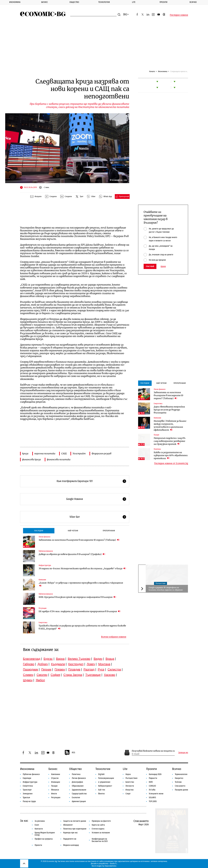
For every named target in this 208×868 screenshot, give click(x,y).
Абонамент (68, 825)
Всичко (177, 769)
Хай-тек (102, 790)
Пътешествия (160, 583)
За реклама (40, 821)
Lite (134, 2)
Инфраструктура (45, 565)
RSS (70, 753)
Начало (152, 71)
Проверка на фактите (101, 821)
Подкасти (153, 778)
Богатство (130, 782)
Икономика (15, 2)
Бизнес (45, 2)
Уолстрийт (79, 454)
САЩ (64, 454)
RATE (151, 782)
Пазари (156, 435)
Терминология (181, 774)
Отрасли (55, 778)
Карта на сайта (98, 825)
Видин (98, 659)
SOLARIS (152, 798)
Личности (130, 786)
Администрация (79, 801)
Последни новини (179, 15)
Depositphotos (111, 866)
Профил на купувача (44, 839)
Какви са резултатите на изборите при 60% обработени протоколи (171, 455)
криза (25, 454)
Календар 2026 (155, 774)
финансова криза (32, 459)
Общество (74, 2)
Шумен (28, 680)
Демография (77, 782)
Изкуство (129, 790)
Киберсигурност (105, 786)
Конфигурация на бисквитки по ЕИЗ (100, 840)
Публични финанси (46, 551)
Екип (37, 825)
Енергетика (43, 623)
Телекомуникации (106, 778)
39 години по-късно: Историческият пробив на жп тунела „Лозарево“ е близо (82, 568)
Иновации (56, 782)
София (55, 675)
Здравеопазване (79, 790)
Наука (128, 774)
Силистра (114, 669)
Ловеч (91, 664)
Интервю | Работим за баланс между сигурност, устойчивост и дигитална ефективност (170, 425)
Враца (110, 659)
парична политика (45, 454)
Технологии (104, 2)
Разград (89, 669)
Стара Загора (73, 675)
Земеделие (28, 794)
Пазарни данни (181, 790)
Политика (157, 449)
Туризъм (26, 798)
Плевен (60, 669)
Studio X (113, 863)
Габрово (29, 664)
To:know (178, 782)
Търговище (93, 675)
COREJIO (152, 786)
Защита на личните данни (75, 821)
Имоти (54, 794)
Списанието (180, 786)
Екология (76, 798)
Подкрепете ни (70, 839)
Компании (42, 580)
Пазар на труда (29, 801)
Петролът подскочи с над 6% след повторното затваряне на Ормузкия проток (170, 441)
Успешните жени (156, 794)
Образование (78, 786)
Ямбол (40, 680)
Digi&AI (101, 774)
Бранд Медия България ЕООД (45, 834)
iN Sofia (152, 790)
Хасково (110, 675)
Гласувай (150, 266)
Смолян (42, 675)
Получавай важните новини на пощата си (153, 751)
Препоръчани (109, 531)
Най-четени (73, 531)
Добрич (43, 664)
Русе (101, 669)
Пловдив (74, 669)
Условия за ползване (101, 833)
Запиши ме (183, 753)
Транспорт (27, 790)
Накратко (179, 778)
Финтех (101, 794)
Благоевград (32, 659)
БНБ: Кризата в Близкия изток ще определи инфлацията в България (77, 597)
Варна (60, 659)
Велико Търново (79, 659)
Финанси (55, 790)
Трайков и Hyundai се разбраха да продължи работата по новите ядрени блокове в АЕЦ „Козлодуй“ (82, 627)
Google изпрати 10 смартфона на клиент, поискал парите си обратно (166, 589)
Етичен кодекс (98, 829)
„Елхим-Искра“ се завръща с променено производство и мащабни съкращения (81, 584)
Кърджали (58, 664)
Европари (27, 778)
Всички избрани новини (114, 637)
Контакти (39, 829)
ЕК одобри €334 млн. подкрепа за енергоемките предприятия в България (80, 611)
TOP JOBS (153, 801)
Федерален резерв (101, 454)
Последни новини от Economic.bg (171, 463)
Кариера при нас (70, 833)
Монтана (104, 664)
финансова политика (59, 459)
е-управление (104, 782)
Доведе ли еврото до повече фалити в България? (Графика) (72, 554)
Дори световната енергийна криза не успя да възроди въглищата (169, 410)
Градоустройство (79, 794)
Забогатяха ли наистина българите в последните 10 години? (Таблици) (79, 540)
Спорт (128, 794)
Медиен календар (71, 845)
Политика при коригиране (75, 829)
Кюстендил (76, 664)
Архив (163, 266)
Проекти (163, 2)
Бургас (48, 659)
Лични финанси (44, 537)
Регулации (43, 608)
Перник (46, 669)
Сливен (28, 675)
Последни (39, 531)
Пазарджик (31, 669)
